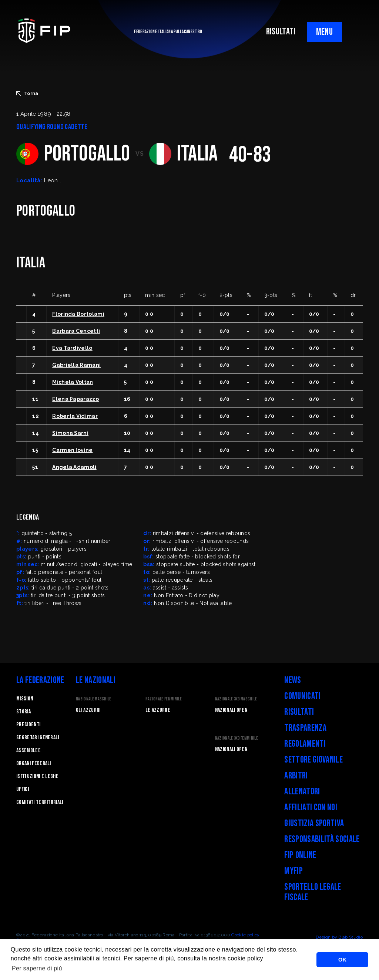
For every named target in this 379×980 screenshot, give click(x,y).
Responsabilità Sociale (322, 839)
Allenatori (302, 792)
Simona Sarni (70, 433)
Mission (25, 699)
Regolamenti (305, 744)
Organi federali (34, 763)
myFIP (294, 871)
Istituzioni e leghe (37, 776)
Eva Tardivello (72, 348)
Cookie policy (245, 935)
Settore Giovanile (313, 760)
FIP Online (300, 855)
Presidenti (28, 725)
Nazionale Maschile (94, 699)
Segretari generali (38, 738)
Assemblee (28, 751)
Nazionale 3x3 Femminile (237, 738)
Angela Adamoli (74, 467)
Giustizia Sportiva (314, 823)
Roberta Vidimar (75, 416)
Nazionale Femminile (164, 699)
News (293, 680)
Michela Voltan (73, 382)
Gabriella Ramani (76, 365)
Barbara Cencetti (76, 331)
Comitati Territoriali (40, 802)
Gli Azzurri (88, 710)
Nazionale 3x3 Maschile (236, 699)
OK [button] (342, 960)
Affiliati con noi (311, 807)
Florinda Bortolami (78, 314)
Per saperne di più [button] (37, 968)
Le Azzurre (158, 710)
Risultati (299, 712)
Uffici (23, 789)
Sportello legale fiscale (313, 892)
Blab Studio (351, 937)
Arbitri (296, 776)
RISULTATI (281, 32)
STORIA (24, 712)
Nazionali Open (231, 710)
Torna (27, 94)
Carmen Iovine (72, 450)
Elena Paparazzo (76, 399)
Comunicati (302, 696)
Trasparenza (305, 728)
